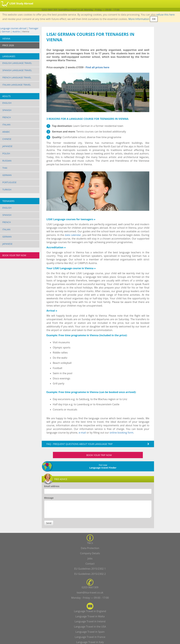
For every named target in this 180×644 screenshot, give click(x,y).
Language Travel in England (90, 611)
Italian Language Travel (17, 85)
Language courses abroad (13, 28)
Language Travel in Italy (90, 642)
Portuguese (9, 182)
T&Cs (90, 543)
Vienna (6, 39)
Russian (7, 161)
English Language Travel (17, 63)
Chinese (7, 139)
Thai (5, 168)
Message (49, 498)
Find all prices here (97, 67)
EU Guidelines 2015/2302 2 (90, 574)
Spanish (7, 110)
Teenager (34, 28)
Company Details (90, 553)
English (7, 103)
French (7, 117)
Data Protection (90, 548)
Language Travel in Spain (90, 632)
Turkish (7, 190)
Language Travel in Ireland (90, 621)
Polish (6, 153)
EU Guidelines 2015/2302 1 (90, 569)
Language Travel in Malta (90, 616)
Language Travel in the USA (90, 627)
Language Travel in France (90, 637)
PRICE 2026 (8, 45)
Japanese (7, 146)
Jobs (90, 558)
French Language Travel (17, 77)
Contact (90, 564)
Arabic (6, 132)
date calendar (73, 235)
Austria (16, 31)
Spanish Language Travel (17, 70)
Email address (52, 486)
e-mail (82, 433)
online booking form (121, 433)
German (6, 31)
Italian (6, 125)
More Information (139, 19)
